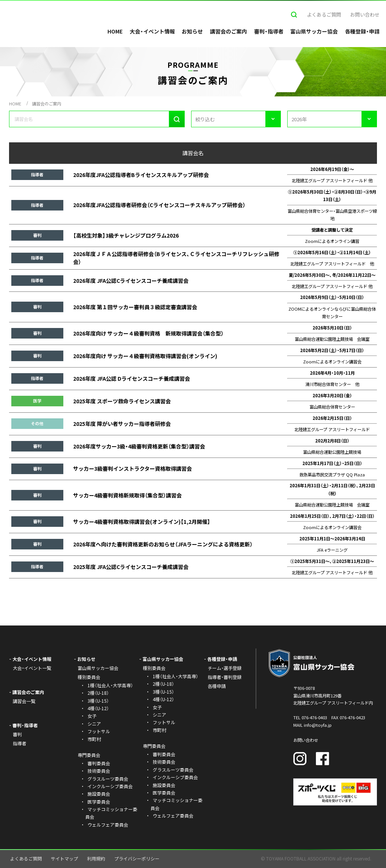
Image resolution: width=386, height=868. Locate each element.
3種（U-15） (98, 701)
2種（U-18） (98, 693)
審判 (17, 734)
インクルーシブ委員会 (110, 786)
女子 (92, 716)
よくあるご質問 (324, 14)
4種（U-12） (98, 708)
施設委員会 (99, 794)
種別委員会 (154, 668)
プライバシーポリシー (137, 858)
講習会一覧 (24, 701)
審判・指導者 (269, 31)
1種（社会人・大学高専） (110, 685)
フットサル (99, 731)
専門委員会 (154, 746)
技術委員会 (99, 771)
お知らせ (192, 31)
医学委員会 (99, 802)
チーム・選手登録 (225, 668)
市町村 (94, 739)
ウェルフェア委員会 (108, 825)
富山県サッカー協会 (314, 31)
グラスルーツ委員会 (108, 779)
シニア (94, 724)
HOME (115, 31)
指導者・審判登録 (225, 677)
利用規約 (96, 858)
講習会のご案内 (228, 31)
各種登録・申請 (362, 31)
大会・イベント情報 (152, 31)
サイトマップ (64, 858)
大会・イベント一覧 (32, 668)
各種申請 (217, 686)
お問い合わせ (365, 14)
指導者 (20, 743)
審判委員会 (99, 763)
